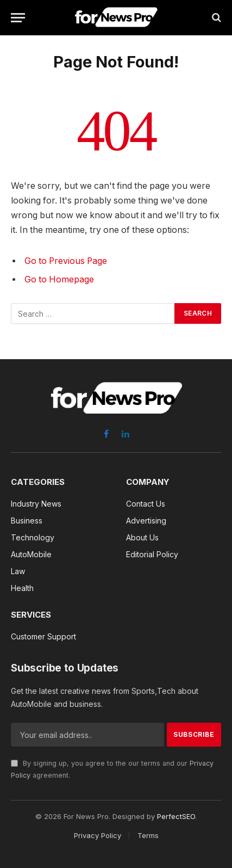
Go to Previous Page (66, 261)
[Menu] (18, 18)
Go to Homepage (59, 279)
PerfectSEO (176, 816)
